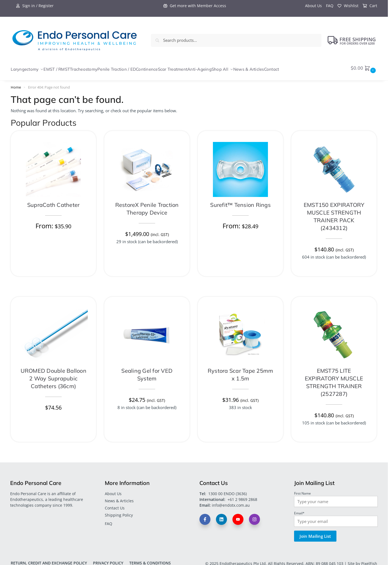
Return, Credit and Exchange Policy (49, 560)
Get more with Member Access (195, 6)
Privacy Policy (108, 560)
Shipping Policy (119, 512)
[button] (364, 68)
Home (16, 84)
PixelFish (369, 561)
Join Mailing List (315, 533)
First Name (302, 490)
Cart (370, 6)
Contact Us (115, 505)
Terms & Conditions (150, 560)
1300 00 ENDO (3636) (227, 491)
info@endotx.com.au (231, 502)
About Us (313, 6)
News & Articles (119, 498)
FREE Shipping (352, 40)
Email (299, 510)
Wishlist (348, 6)
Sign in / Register (35, 6)
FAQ (330, 6)
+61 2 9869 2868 (242, 496)
